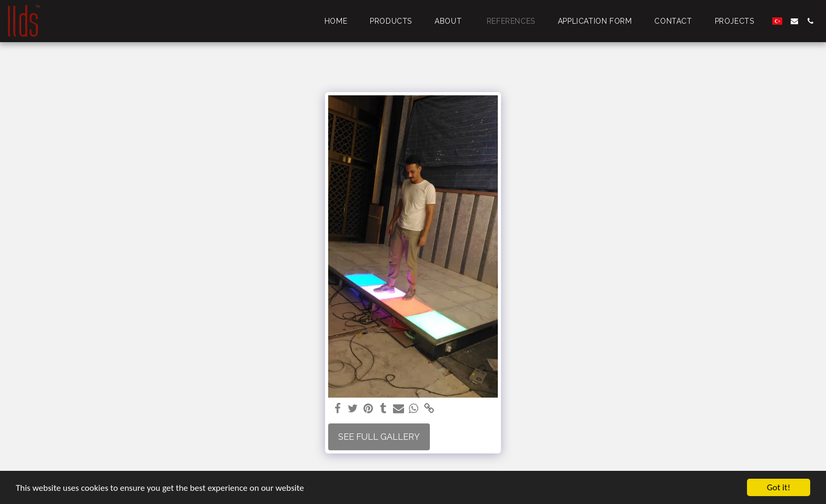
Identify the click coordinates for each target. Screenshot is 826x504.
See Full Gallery (379, 437)
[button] (794, 21)
